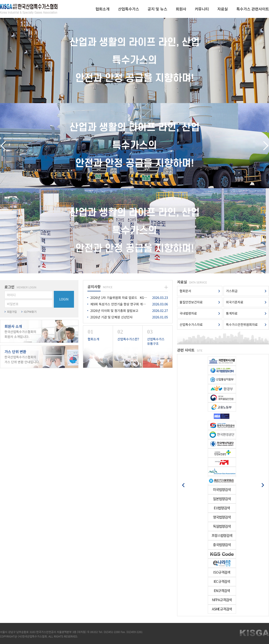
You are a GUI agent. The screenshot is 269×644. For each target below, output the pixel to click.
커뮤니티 (202, 9)
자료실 (223, 9)
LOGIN (64, 299)
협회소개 (103, 9)
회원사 (181, 9)
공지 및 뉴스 (157, 9)
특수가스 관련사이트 (253, 9)
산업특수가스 (128, 9)
